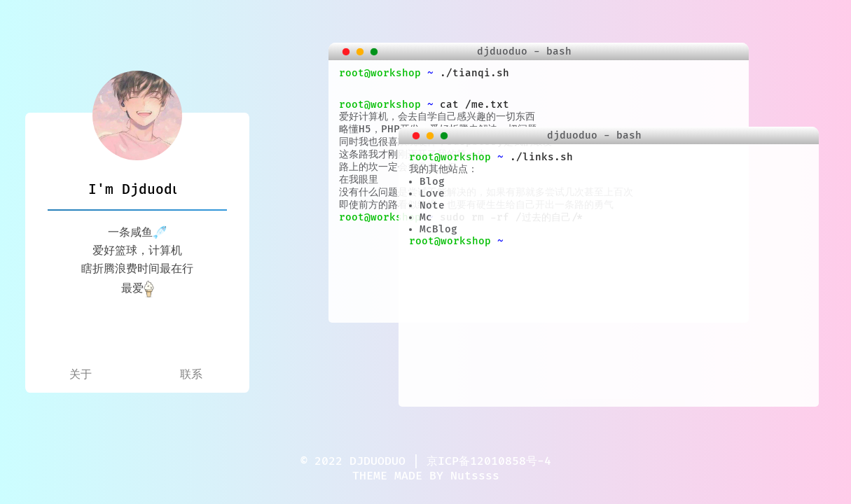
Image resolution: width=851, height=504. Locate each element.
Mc (426, 217)
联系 (191, 374)
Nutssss (475, 476)
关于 (81, 374)
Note (432, 205)
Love (432, 194)
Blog (432, 182)
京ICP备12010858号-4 (489, 461)
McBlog (438, 229)
